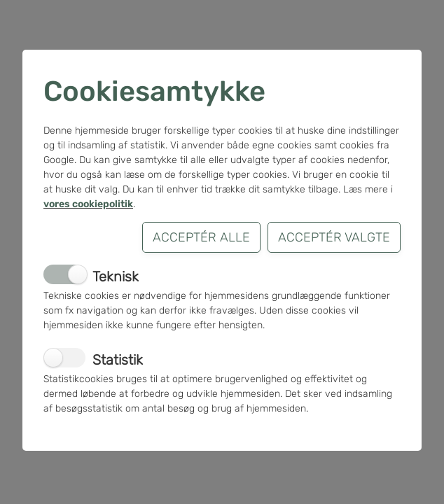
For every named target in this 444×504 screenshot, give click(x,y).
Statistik (118, 360)
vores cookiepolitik (88, 204)
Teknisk (116, 276)
